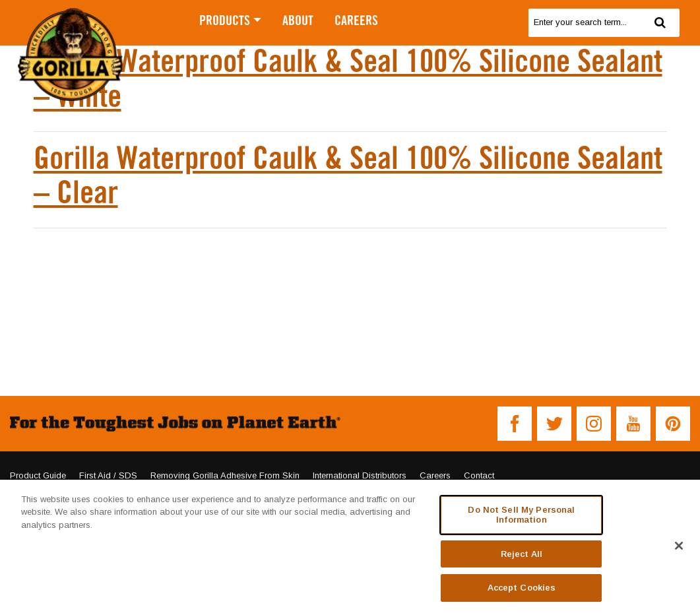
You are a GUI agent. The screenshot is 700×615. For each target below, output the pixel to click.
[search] (585, 23)
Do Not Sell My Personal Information (521, 515)
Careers (435, 475)
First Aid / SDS (108, 475)
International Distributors (360, 475)
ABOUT (298, 21)
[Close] (679, 546)
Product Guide (38, 475)
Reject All (522, 554)
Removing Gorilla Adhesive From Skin (225, 475)
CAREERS (356, 21)
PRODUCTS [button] (225, 21)
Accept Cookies (522, 588)
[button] (515, 424)
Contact (479, 475)
